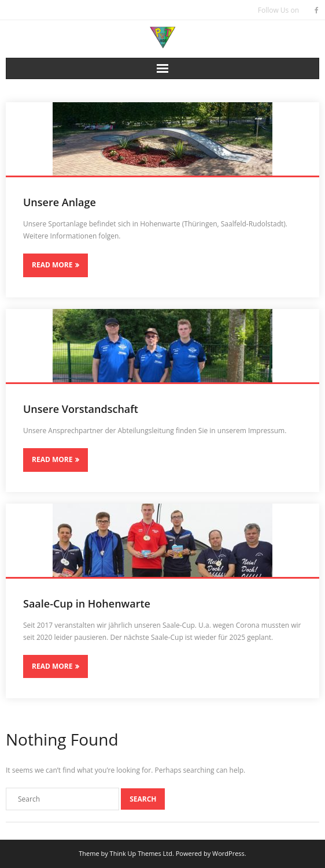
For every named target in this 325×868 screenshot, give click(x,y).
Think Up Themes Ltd (141, 853)
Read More (52, 265)
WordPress (228, 853)
